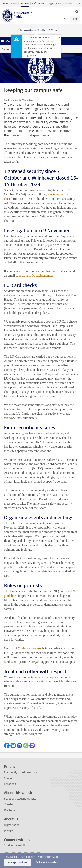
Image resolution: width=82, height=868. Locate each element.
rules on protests (31, 648)
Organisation (12, 825)
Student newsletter (16, 845)
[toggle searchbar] (77, 11)
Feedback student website (20, 799)
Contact (9, 778)
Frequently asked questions (21, 772)
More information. (49, 857)
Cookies (9, 805)
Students (25, 3)
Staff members (39, 3)
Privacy (8, 831)
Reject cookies (48, 863)
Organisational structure (60, 3)
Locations (10, 784)
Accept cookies (18, 863)
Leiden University (10, 3)
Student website (11, 49)
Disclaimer (10, 810)
